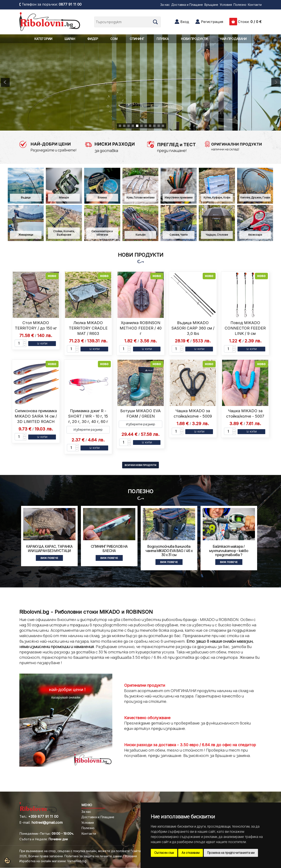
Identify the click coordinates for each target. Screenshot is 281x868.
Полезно (240, 5)
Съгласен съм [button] (164, 853)
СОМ (114, 39)
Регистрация (212, 22)
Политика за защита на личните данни (93, 856)
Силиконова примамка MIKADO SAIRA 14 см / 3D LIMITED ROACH (36, 416)
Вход (185, 22)
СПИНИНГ (137, 39)
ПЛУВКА (163, 39)
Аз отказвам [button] (191, 853)
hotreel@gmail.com (47, 822)
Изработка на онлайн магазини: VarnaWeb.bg (53, 861)
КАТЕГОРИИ (43, 39)
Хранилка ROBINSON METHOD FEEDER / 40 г (141, 328)
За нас (165, 5)
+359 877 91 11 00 (43, 816)
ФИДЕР (93, 39)
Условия (226, 5)
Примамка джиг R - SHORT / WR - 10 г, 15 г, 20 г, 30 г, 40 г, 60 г (88, 416)
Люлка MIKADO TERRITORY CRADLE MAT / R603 (88, 328)
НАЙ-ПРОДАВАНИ (233, 39)
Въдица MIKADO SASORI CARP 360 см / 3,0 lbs (193, 328)
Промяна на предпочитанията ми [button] (231, 853)
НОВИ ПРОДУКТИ (194, 39)
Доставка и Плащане (187, 5)
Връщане (211, 5)
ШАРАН (70, 39)
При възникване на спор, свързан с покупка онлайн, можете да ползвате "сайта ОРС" (84, 851)
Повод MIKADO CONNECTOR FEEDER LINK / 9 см (245, 328)
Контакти (255, 5)
